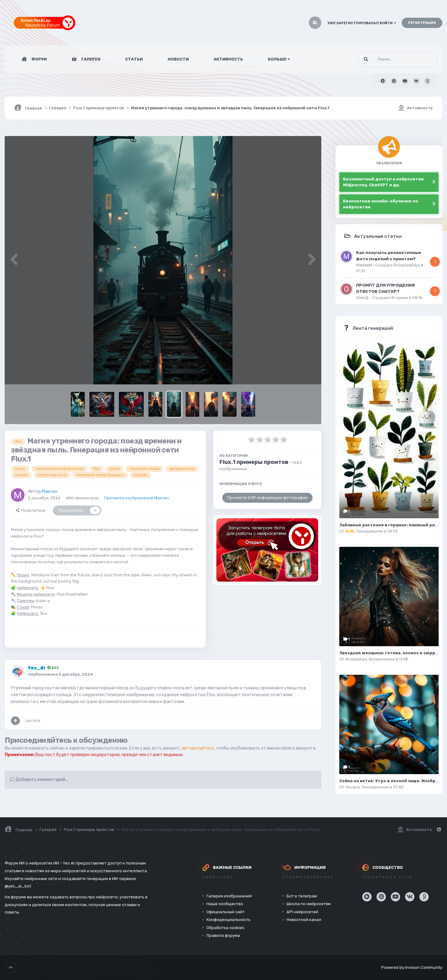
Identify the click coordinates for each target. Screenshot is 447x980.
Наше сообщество (225, 904)
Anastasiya (356, 659)
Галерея (90, 59)
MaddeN (364, 265)
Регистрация (422, 23)
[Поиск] (386, 59)
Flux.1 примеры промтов (254, 462)
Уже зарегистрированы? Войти (362, 23)
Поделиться (31, 510)
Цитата (33, 721)
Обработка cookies (225, 928)
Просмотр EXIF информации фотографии (267, 498)
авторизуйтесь (198, 748)
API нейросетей (302, 912)
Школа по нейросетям (309, 904)
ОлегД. (363, 298)
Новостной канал (304, 920)
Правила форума (223, 935)
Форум (39, 59)
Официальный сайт (226, 912)
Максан (50, 491)
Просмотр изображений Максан (137, 498)
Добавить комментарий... (39, 780)
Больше (279, 59)
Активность (228, 59)
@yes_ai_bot (18, 886)
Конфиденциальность (228, 920)
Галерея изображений (229, 896)
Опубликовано (61, 674)
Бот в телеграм (302, 896)
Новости (178, 59)
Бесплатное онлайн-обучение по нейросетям (381, 204)
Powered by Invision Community (412, 967)
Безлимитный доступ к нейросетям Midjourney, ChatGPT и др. (383, 182)
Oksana (352, 787)
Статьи (134, 59)
